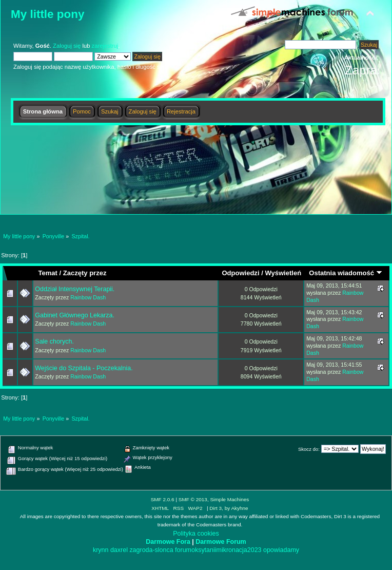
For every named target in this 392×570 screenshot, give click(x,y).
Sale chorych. (54, 341)
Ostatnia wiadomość (345, 273)
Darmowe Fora (168, 542)
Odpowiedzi (240, 273)
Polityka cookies (196, 534)
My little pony (47, 14)
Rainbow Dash (88, 297)
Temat (47, 273)
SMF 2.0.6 (163, 499)
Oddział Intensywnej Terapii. (75, 289)
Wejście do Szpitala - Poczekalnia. (84, 368)
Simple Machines (229, 499)
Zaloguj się (67, 46)
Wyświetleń (283, 273)
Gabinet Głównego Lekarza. (75, 315)
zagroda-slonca (151, 550)
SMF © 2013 (193, 499)
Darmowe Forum (221, 542)
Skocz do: (309, 449)
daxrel (119, 550)
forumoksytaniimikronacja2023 (218, 550)
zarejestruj (105, 46)
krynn (101, 550)
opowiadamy (281, 550)
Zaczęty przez (85, 273)
